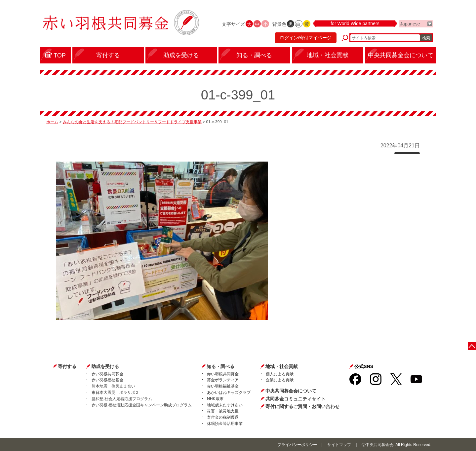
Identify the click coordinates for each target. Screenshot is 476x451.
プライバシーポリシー (297, 445)
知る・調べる (220, 366)
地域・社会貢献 (282, 366)
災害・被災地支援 (223, 411)
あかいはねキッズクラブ (229, 393)
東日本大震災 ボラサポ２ (115, 393)
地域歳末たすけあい (225, 405)
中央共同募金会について (291, 391)
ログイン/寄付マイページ (305, 38)
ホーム (52, 122)
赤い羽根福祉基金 (107, 380)
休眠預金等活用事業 (225, 424)
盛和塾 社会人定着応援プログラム (122, 399)
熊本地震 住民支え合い (113, 386)
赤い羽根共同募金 (107, 374)
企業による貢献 (280, 380)
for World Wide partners (355, 24)
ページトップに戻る (472, 346)
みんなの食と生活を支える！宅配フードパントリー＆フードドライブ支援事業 (132, 122)
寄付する (67, 366)
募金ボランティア (223, 380)
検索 (426, 38)
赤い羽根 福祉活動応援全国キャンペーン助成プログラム (142, 405)
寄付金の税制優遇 (223, 417)
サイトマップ (339, 445)
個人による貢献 (280, 374)
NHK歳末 (215, 399)
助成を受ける (105, 366)
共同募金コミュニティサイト (296, 399)
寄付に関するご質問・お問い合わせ (302, 406)
